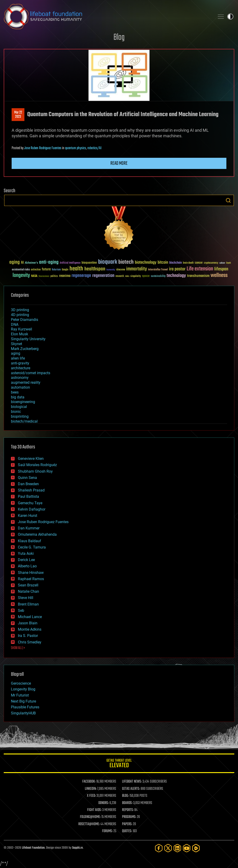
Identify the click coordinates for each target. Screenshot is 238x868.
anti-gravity (20, 363)
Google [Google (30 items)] (65, 270)
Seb (21, 611)
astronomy (20, 378)
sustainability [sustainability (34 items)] (158, 276)
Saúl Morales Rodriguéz (37, 465)
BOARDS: (127, 803)
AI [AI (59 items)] (22, 263)
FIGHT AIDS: (94, 810)
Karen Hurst (28, 516)
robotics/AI (94, 148)
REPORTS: (128, 810)
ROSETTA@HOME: (89, 824)
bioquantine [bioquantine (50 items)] (89, 263)
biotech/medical (24, 421)
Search (228, 200)
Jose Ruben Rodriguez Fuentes (43, 148)
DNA (15, 325)
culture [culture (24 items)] (222, 263)
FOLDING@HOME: (90, 817)
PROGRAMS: (129, 817)
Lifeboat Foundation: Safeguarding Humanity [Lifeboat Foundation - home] (107, 17)
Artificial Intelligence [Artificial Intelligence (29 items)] (70, 263)
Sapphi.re (77, 848)
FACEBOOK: (89, 782)
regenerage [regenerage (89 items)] (81, 276)
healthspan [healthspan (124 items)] (95, 269)
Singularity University (28, 339)
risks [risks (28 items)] (127, 276)
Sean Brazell (28, 585)
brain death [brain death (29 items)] (188, 263)
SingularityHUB (23, 713)
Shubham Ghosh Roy (35, 471)
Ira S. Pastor (28, 636)
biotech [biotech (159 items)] (126, 262)
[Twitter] (168, 848)
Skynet (17, 344)
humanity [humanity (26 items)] (111, 270)
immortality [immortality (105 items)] (137, 269)
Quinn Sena (27, 478)
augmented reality (26, 382)
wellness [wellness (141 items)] (219, 276)
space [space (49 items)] (146, 276)
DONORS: (104, 803)
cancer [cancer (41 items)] (199, 263)
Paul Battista (28, 496)
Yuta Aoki (26, 553)
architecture (21, 368)
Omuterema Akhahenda (37, 534)
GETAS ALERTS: (131, 789)
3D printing (20, 310)
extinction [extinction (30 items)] (36, 270)
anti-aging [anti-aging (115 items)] (49, 262)
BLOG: (125, 796)
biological (19, 407)
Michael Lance (30, 617)
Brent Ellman (28, 604)
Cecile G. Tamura (32, 547)
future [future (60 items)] (46, 269)
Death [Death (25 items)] (228, 263)
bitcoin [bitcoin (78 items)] (163, 263)
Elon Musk (20, 334)
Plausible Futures (25, 707)
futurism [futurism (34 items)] (56, 270)
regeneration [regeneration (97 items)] (103, 276)
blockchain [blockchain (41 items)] (175, 263)
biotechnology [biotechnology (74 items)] (146, 263)
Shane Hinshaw (31, 573)
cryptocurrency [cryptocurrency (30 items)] (211, 263)
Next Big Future (23, 701)
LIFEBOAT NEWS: (132, 782)
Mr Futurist (20, 695)
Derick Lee (26, 560)
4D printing (20, 315)
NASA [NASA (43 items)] (34, 276)
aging (16, 353)
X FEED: (91, 796)
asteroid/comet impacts (31, 373)
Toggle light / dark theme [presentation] (230, 17)
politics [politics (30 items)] (54, 276)
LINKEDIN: (91, 789)
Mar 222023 (18, 115)
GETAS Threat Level (119, 764)
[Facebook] (159, 848)
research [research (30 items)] (120, 276)
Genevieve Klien (31, 459)
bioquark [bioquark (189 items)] (108, 262)
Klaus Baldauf (30, 541)
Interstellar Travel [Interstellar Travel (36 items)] (158, 270)
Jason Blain (28, 623)
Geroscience (21, 683)
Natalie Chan (28, 591)
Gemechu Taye (30, 503)
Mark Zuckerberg (25, 349)
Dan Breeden (28, 484)
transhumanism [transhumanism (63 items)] (198, 276)
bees (15, 392)
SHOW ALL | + (18, 648)
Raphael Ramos (31, 579)
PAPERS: (127, 824)
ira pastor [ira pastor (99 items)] (177, 269)
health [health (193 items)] (76, 269)
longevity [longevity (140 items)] (21, 276)
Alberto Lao (27, 566)
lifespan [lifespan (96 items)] (221, 269)
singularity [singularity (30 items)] (136, 276)
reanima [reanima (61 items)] (65, 276)
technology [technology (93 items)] (176, 276)
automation (20, 387)
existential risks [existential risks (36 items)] (21, 270)
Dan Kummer (29, 528)
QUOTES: (127, 831)
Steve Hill (26, 598)
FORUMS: (107, 831)
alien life (18, 358)
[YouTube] (187, 848)
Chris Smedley (30, 642)
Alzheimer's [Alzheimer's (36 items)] (31, 263)
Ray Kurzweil (21, 329)
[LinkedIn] (177, 848)
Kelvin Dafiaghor (32, 509)
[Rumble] (196, 848)
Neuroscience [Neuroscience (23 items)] (44, 277)
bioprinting (20, 416)
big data (18, 397)
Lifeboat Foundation (33, 848)
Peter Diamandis (25, 320)
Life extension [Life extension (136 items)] (200, 269)
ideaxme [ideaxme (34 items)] (121, 270)
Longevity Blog (23, 689)
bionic (16, 412)
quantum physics (76, 148)
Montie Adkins (30, 629)
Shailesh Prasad (31, 490)
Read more (119, 163)
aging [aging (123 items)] (15, 262)
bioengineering (23, 402)
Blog (119, 38)
